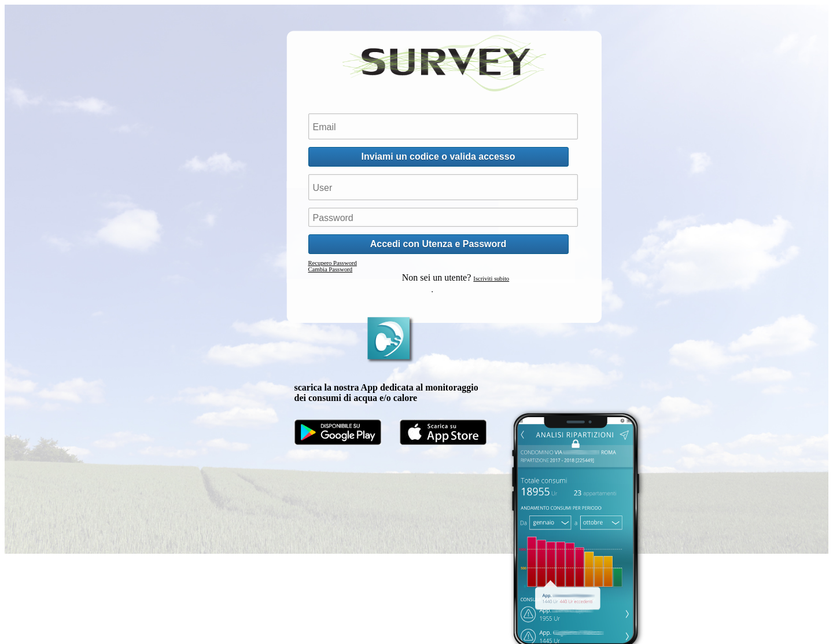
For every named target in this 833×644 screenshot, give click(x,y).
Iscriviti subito (491, 279)
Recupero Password (333, 263)
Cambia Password (331, 269)
